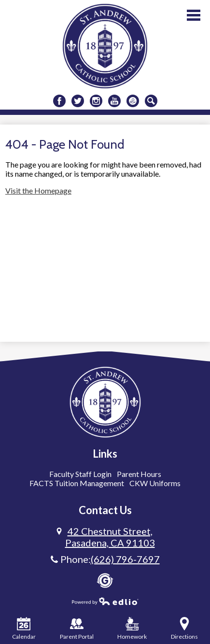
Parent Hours (139, 474)
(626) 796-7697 (125, 559)
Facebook (59, 102)
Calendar (24, 629)
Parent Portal (77, 629)
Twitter (78, 102)
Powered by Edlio (105, 601)
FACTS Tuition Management (77, 483)
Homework (132, 629)
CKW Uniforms (155, 483)
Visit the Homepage (38, 190)
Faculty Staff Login (80, 474)
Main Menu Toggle (194, 15)
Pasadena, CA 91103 (110, 537)
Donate (133, 102)
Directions (184, 629)
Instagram (96, 102)
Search (151, 102)
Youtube (114, 102)
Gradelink (105, 581)
